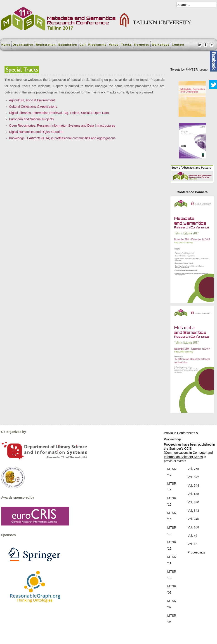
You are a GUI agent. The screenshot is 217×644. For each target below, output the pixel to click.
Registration (46, 45)
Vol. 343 (193, 511)
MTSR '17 (172, 472)
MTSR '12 (172, 545)
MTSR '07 (172, 604)
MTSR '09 (172, 589)
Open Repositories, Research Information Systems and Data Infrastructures (62, 126)
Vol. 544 (193, 486)
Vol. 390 (193, 502)
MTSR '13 (172, 531)
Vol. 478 (193, 494)
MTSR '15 (172, 501)
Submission (68, 45)
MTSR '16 (172, 487)
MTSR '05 (172, 619)
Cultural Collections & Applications (33, 107)
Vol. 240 (193, 519)
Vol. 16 (192, 544)
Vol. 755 (193, 469)
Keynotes (142, 45)
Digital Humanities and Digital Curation (36, 132)
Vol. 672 (193, 477)
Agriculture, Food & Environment (32, 100)
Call (83, 45)
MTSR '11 (172, 560)
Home (6, 45)
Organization (23, 45)
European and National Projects (31, 119)
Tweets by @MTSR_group (189, 70)
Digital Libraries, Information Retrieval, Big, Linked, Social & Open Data (59, 113)
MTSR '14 (172, 516)
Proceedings (196, 552)
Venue (114, 45)
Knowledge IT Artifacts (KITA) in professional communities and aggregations (62, 138)
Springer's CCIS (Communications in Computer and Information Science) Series (188, 453)
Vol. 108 (193, 527)
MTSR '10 (172, 575)
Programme (97, 45)
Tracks (126, 45)
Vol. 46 (192, 536)
